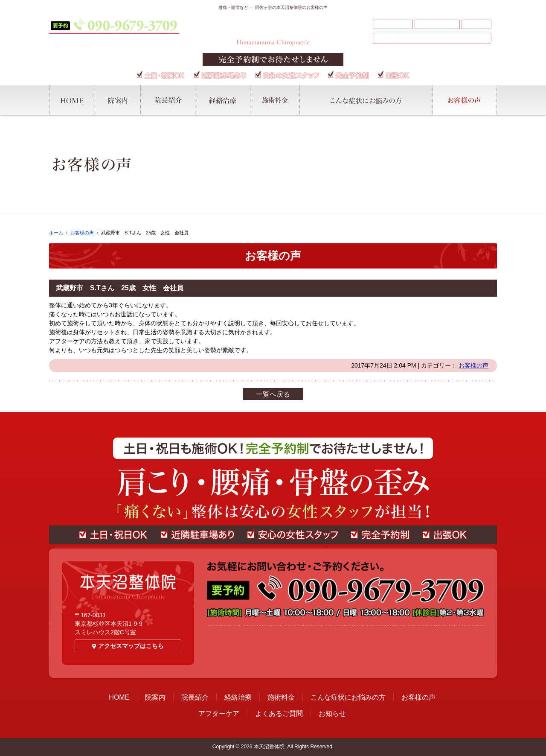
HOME (119, 697)
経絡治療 (238, 697)
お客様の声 (82, 233)
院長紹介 (195, 697)
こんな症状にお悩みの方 (348, 697)
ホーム (56, 233)
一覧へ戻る (273, 394)
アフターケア (393, 24)
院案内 (155, 697)
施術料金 (281, 697)
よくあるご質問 (437, 24)
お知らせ (476, 24)
